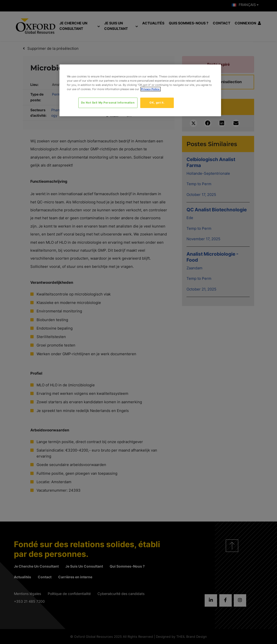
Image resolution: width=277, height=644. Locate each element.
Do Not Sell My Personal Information (108, 103)
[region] (140, 90)
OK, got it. (157, 103)
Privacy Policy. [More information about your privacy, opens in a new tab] (151, 89)
